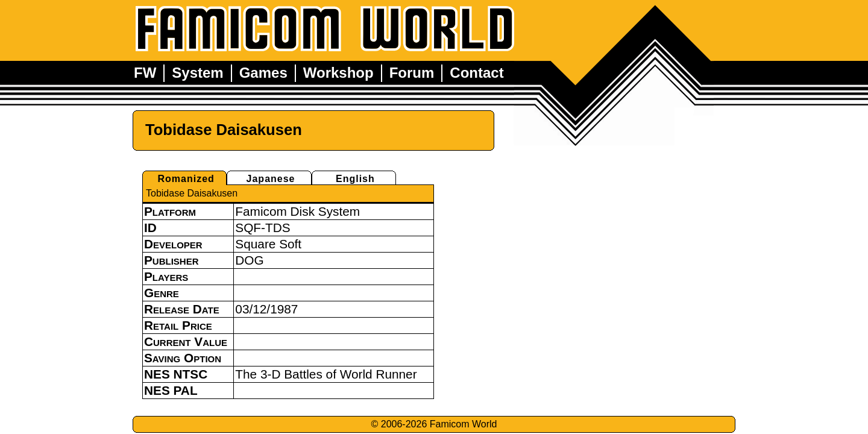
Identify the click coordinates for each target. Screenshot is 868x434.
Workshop (338, 73)
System (197, 73)
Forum (412, 73)
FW (145, 73)
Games (263, 73)
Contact (476, 73)
